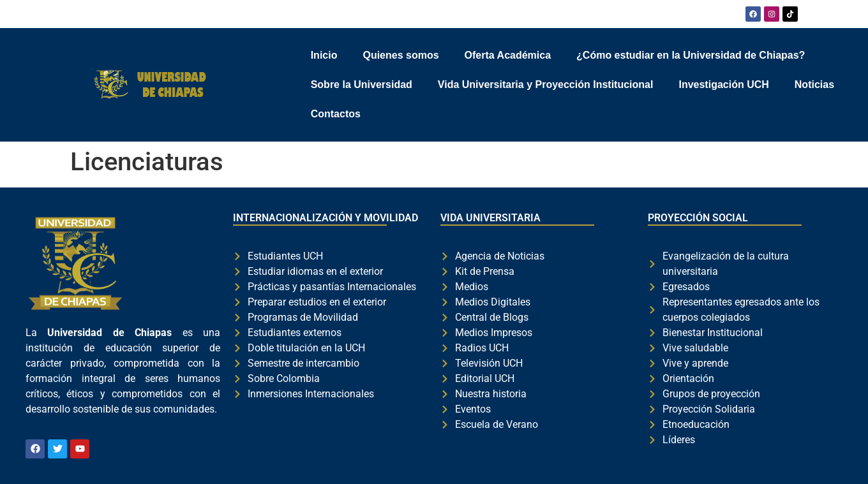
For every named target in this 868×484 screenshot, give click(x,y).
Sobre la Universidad (362, 84)
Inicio (324, 55)
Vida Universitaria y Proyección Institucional (546, 84)
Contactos (336, 114)
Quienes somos (400, 55)
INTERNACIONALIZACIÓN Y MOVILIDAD (325, 218)
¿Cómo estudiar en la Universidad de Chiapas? (691, 55)
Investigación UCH (723, 84)
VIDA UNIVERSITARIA (490, 218)
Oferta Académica (508, 55)
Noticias (814, 84)
